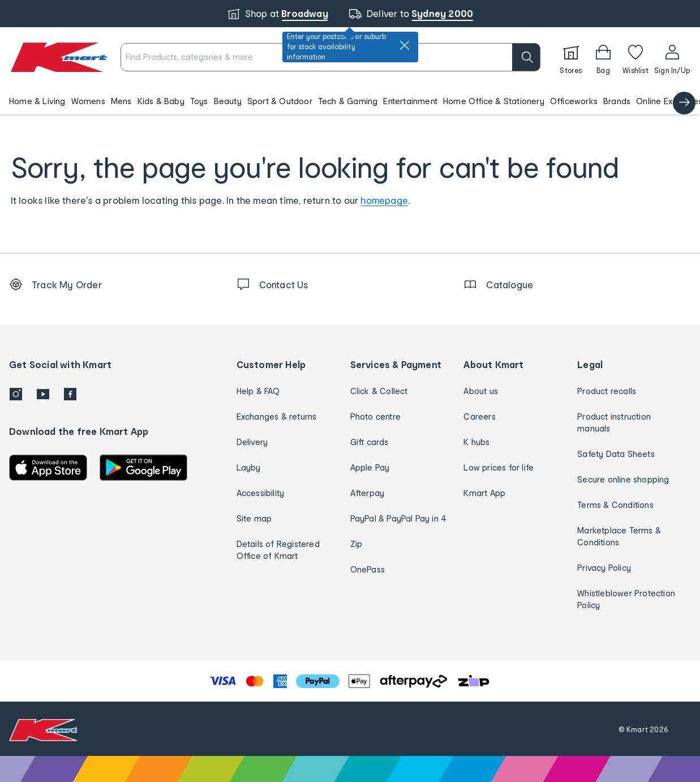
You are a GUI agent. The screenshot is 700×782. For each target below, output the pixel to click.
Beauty (228, 101)
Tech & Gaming (348, 101)
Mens (121, 101)
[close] (405, 45)
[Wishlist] (635, 57)
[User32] (672, 57)
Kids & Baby (161, 101)
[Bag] (603, 57)
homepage (384, 200)
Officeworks (574, 101)
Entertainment (410, 101)
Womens (88, 101)
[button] (350, 101)
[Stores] (571, 57)
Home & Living (37, 101)
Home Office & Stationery (494, 101)
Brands (617, 101)
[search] (526, 57)
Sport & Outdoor (280, 101)
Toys (199, 101)
